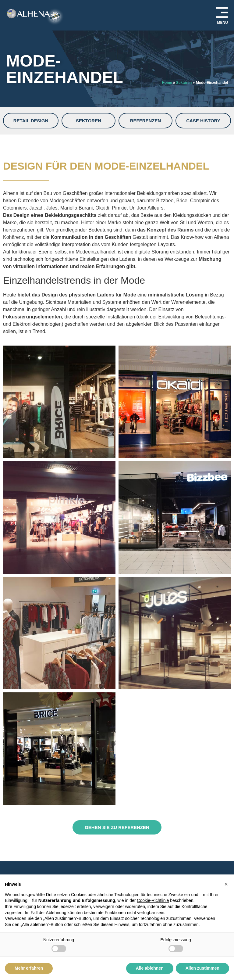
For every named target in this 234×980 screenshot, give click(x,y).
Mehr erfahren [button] (29, 968)
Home (167, 83)
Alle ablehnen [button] (150, 968)
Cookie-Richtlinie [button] (153, 900)
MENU (223, 23)
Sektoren (184, 83)
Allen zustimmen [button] (202, 968)
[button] (226, 884)
